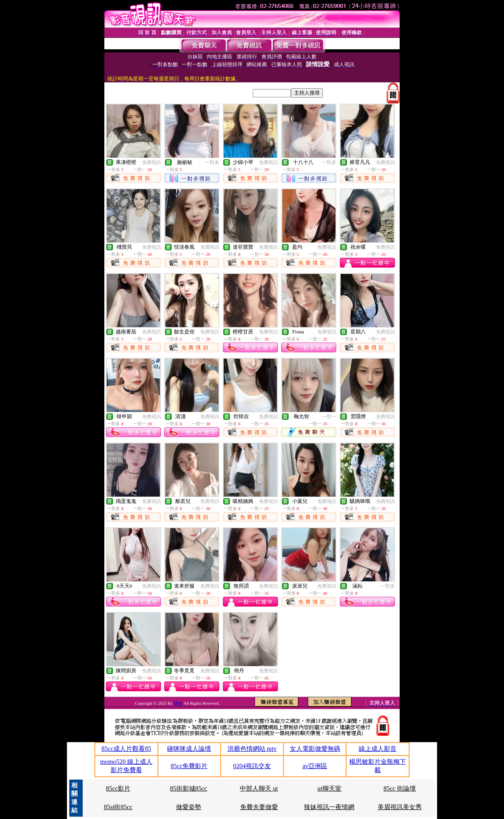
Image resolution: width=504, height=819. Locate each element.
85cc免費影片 (189, 766)
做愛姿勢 (189, 807)
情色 (179, 703)
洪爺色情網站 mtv (252, 749)
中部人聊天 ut (259, 788)
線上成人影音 (378, 749)
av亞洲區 (315, 766)
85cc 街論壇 (400, 788)
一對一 (329, 417)
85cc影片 (118, 788)
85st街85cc (118, 807)
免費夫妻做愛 (259, 807)
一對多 (212, 162)
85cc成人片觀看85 (126, 749)
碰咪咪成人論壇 (189, 749)
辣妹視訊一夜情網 (329, 807)
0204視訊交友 (252, 766)
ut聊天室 (329, 788)
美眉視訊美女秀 (400, 807)
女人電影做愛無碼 (315, 749)
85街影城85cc (189, 788)
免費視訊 (152, 162)
